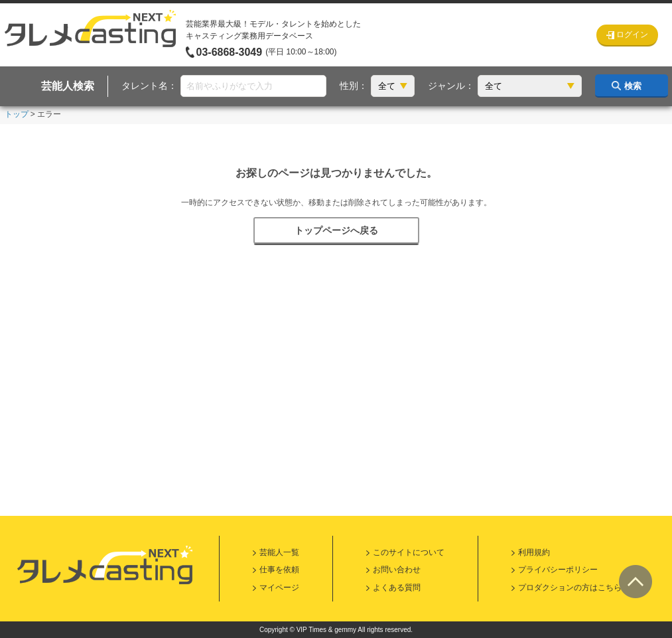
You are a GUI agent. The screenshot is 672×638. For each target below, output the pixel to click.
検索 (633, 86)
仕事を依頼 (279, 570)
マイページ (279, 588)
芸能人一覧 (279, 552)
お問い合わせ (397, 570)
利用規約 (534, 552)
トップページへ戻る (336, 230)
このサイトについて (409, 552)
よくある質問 (397, 588)
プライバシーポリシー (558, 570)
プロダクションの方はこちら (570, 588)
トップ (17, 114)
